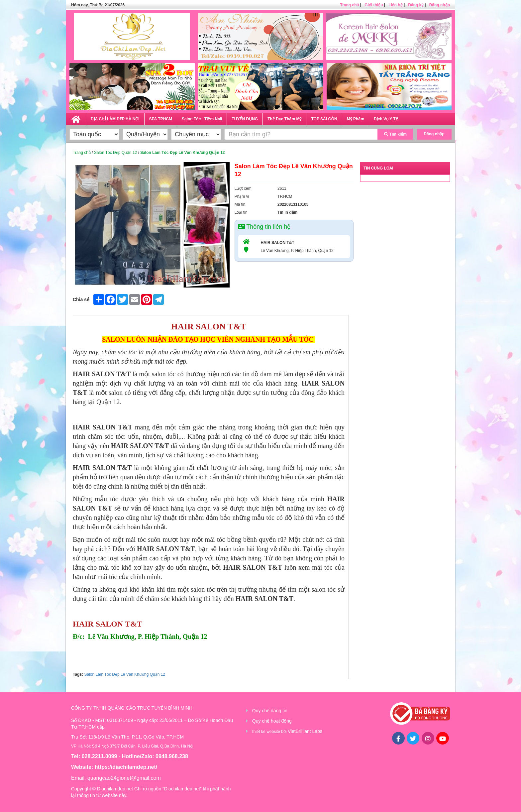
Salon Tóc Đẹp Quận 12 (115, 153)
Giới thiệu (374, 5)
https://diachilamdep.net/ (126, 767)
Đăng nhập (440, 5)
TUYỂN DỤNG (245, 119)
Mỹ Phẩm (356, 119)
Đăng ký (416, 5)
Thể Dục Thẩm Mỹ (284, 119)
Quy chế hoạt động (272, 721)
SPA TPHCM (161, 119)
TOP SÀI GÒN (324, 119)
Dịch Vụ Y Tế (386, 119)
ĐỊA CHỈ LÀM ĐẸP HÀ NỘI (115, 119)
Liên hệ (395, 5)
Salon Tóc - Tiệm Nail (202, 119)
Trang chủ (349, 5)
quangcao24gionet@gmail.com (124, 778)
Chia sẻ (81, 299)
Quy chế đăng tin (270, 711)
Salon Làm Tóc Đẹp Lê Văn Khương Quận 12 (125, 674)
